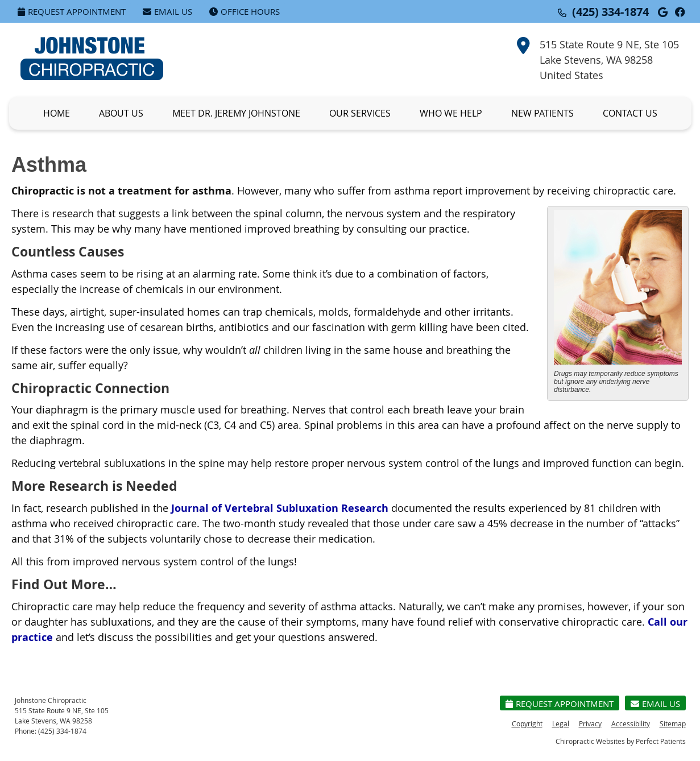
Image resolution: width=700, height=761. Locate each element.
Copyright (527, 723)
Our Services (360, 113)
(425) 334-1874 (610, 12)
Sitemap (673, 723)
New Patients (542, 113)
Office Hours (245, 11)
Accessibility (631, 723)
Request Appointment (72, 11)
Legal (561, 723)
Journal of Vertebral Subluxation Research (280, 508)
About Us (121, 113)
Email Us (167, 11)
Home (57, 113)
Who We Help (451, 113)
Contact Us (630, 113)
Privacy (590, 723)
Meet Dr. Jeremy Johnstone (236, 113)
